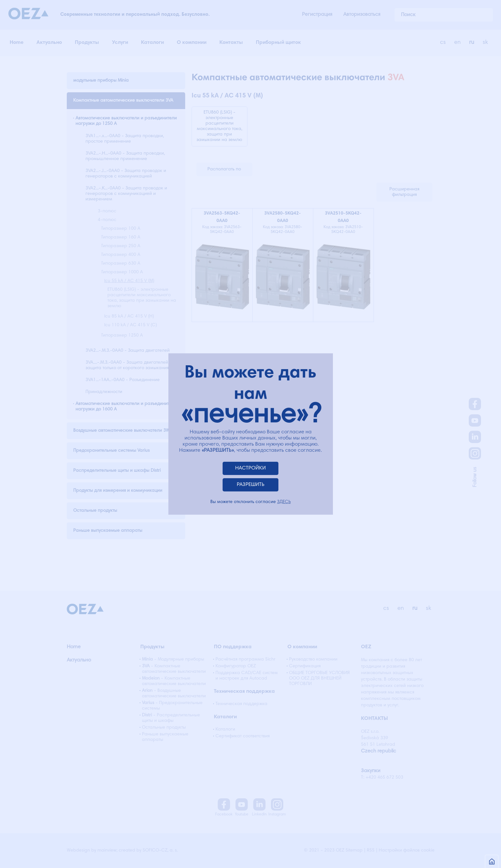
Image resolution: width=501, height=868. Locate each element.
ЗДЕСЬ (284, 502)
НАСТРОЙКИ (250, 468)
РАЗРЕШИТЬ (251, 485)
